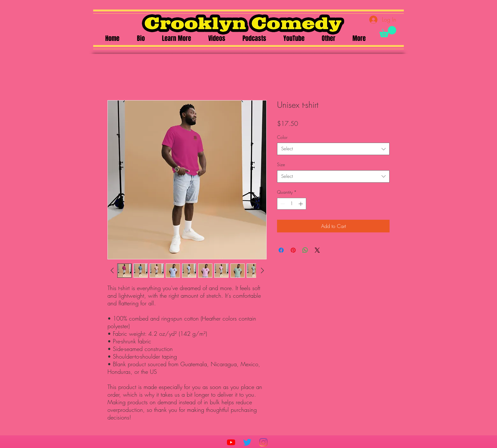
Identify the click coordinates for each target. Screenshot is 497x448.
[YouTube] (231, 442)
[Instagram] (263, 442)
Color (282, 137)
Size (281, 164)
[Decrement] (282, 204)
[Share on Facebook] (281, 250)
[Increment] (301, 204)
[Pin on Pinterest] (293, 250)
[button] (388, 32)
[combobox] (333, 149)
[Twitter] (247, 442)
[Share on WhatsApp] (305, 250)
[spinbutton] (292, 204)
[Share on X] (317, 250)
